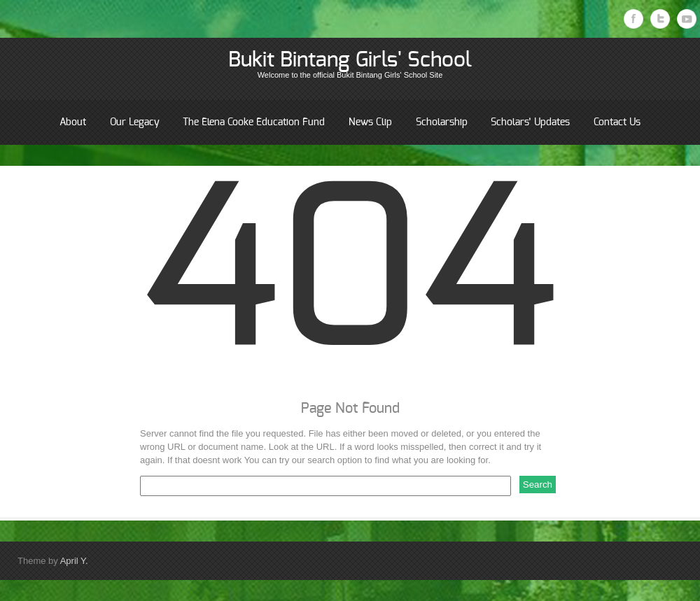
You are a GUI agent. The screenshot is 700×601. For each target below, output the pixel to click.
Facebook (633, 19)
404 (350, 278)
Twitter (660, 19)
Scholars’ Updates (530, 122)
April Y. (74, 561)
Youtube (687, 19)
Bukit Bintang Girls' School (350, 60)
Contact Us (617, 122)
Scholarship (442, 122)
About (73, 122)
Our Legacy (135, 122)
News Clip (370, 122)
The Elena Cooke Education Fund (254, 122)
